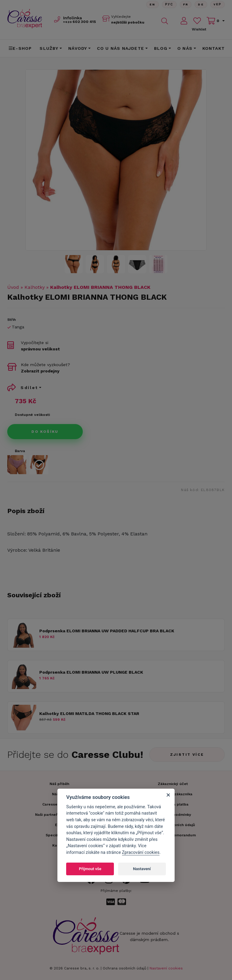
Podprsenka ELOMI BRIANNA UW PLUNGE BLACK (91, 672)
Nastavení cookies (166, 968)
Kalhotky (35, 287)
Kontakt (214, 48)
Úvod (13, 287)
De (201, 4)
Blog (161, 48)
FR (185, 4)
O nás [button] (185, 48)
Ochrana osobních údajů (124, 968)
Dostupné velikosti (32, 415)
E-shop (20, 48)
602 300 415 (80, 22)
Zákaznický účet (173, 784)
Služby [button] (49, 48)
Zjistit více (187, 755)
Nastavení (142, 869)
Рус (169, 4)
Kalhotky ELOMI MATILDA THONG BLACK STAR (89, 713)
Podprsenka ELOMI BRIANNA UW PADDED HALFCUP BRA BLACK (107, 631)
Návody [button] (78, 48)
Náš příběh (59, 784)
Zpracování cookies (141, 852)
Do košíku (45, 432)
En (152, 4)
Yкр (217, 4)
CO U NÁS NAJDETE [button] (121, 48)
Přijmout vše (90, 869)
